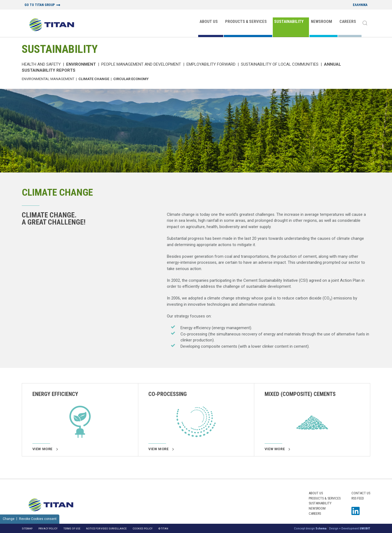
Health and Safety (41, 64)
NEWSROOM (321, 22)
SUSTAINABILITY (289, 22)
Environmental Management (48, 79)
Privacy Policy (48, 529)
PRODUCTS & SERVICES (246, 22)
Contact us (361, 493)
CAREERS (348, 22)
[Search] (365, 23)
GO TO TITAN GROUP (40, 5)
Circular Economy (131, 79)
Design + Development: (350, 529)
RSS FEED (358, 498)
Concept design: (310, 529)
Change (9, 519)
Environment (81, 64)
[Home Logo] (52, 25)
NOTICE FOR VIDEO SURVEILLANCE (106, 529)
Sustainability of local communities (280, 64)
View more (45, 449)
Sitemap (27, 529)
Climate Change (94, 79)
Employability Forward (211, 64)
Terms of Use (72, 529)
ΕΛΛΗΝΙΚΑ (360, 5)
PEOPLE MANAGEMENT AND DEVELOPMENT (141, 64)
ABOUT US (209, 22)
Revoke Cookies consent (38, 519)
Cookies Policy (143, 529)
